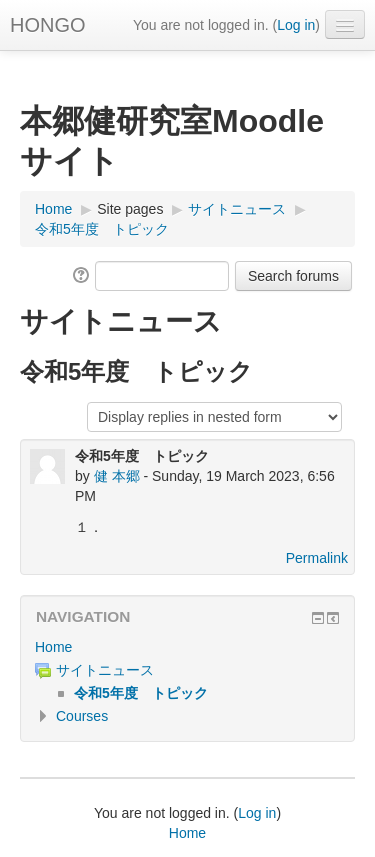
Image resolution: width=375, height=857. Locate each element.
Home (53, 647)
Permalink (317, 558)
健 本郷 (117, 476)
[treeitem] (187, 647)
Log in (296, 25)
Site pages (130, 209)
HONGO (48, 25)
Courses (82, 716)
